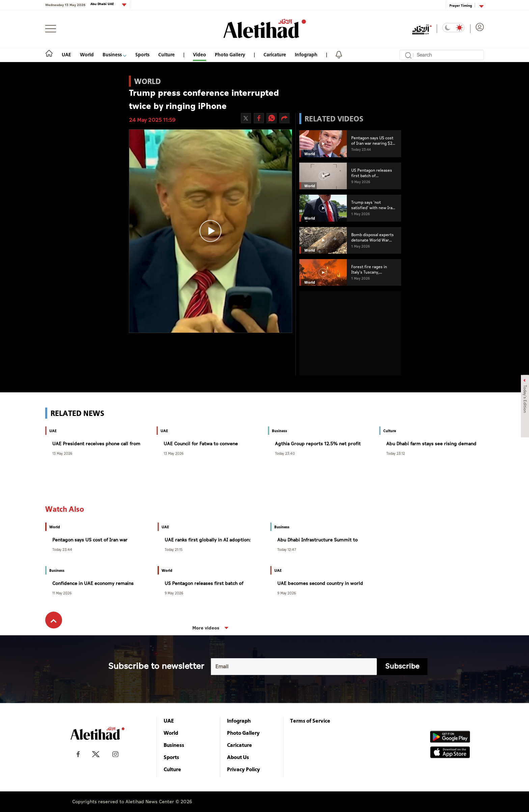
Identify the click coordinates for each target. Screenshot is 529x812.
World (87, 54)
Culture (166, 54)
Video (200, 54)
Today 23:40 (285, 453)
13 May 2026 (62, 453)
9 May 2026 (174, 593)
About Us (238, 757)
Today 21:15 (174, 549)
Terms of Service (310, 721)
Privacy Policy (244, 769)
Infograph (306, 54)
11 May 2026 (62, 593)
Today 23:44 (62, 549)
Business (115, 54)
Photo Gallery (230, 54)
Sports (142, 54)
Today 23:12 (396, 453)
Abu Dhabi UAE (103, 4)
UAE (66, 54)
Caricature (275, 54)
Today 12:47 (287, 549)
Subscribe (402, 666)
